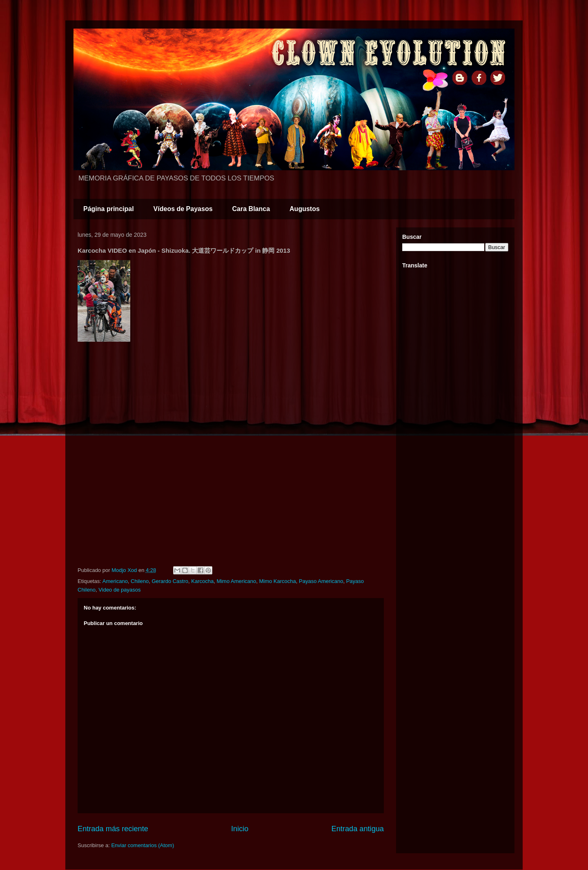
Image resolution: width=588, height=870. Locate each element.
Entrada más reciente (113, 829)
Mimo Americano (236, 581)
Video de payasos (119, 590)
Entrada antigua (358, 829)
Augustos (305, 209)
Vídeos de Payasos (183, 209)
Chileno (140, 581)
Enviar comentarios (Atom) (143, 845)
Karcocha (202, 581)
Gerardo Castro (170, 581)
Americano (115, 581)
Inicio (240, 829)
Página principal (109, 209)
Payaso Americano (321, 581)
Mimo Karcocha (277, 581)
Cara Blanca (251, 209)
